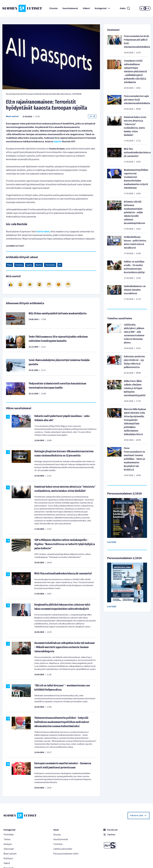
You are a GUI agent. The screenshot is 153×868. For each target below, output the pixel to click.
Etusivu (54, 8)
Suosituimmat (70, 8)
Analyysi (8, 844)
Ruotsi (39, 265)
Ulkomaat (9, 849)
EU (60, 265)
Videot (86, 8)
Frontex (19, 265)
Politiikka (9, 835)
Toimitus (58, 844)
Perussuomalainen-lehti (66, 854)
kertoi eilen (43, 232)
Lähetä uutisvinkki (63, 849)
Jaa (92, 116)
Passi (9, 265)
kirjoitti (58, 142)
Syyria (29, 265)
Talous (7, 839)
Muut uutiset (12, 116)
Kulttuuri (8, 858)
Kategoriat (103, 8)
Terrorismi (50, 265)
